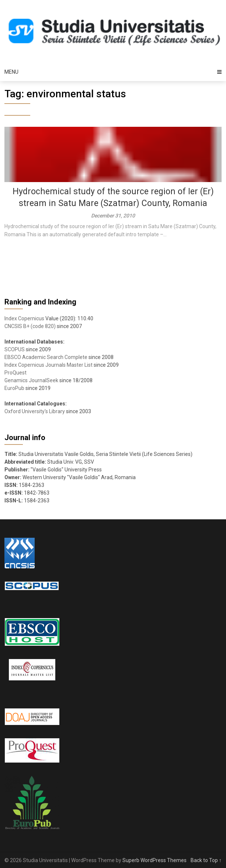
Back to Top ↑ (206, 860)
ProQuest (15, 373)
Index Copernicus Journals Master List (48, 365)
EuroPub (14, 388)
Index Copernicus (24, 318)
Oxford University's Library (35, 411)
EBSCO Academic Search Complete (46, 357)
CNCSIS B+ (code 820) (30, 326)
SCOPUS (15, 349)
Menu (11, 72)
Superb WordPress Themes (154, 860)
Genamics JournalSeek (31, 380)
